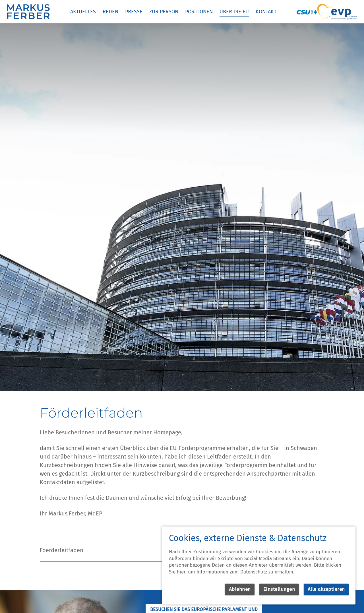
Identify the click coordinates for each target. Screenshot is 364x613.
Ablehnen (240, 589)
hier (181, 572)
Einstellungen (279, 589)
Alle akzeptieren (326, 589)
